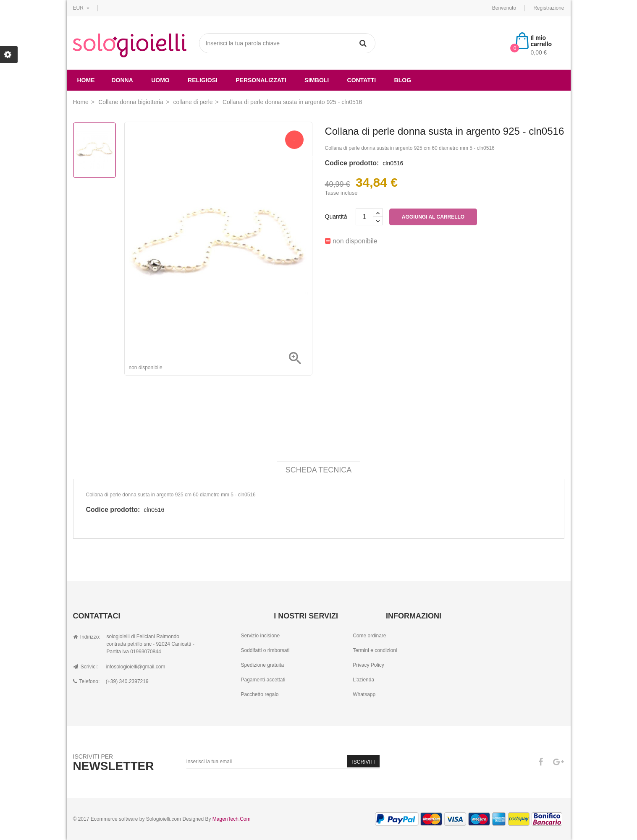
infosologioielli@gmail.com (136, 667)
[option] (94, 150)
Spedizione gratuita (262, 665)
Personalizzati (261, 80)
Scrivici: (86, 667)
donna (122, 80)
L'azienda (363, 680)
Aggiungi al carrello (433, 217)
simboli (317, 80)
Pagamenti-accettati (263, 680)
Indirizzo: (87, 637)
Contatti (362, 80)
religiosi (203, 80)
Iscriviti (363, 762)
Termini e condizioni (375, 650)
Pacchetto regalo (260, 694)
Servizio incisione (260, 636)
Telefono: (87, 681)
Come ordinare (369, 636)
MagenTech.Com (232, 819)
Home (86, 80)
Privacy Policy (368, 665)
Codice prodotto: (352, 163)
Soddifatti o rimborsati (265, 650)
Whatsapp (364, 694)
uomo (160, 80)
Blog (403, 80)
